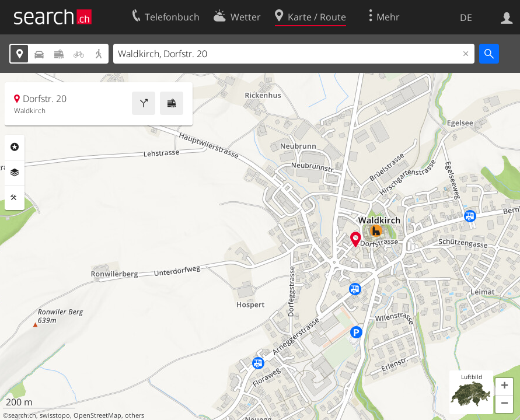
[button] (504, 387)
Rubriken (15, 147)
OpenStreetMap (97, 415)
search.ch (22, 415)
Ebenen (15, 173)
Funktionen (15, 198)
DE (466, 17)
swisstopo (55, 415)
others (135, 415)
